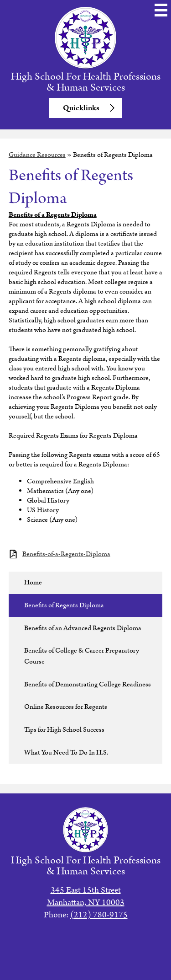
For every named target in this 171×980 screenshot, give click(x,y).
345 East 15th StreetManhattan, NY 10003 (86, 896)
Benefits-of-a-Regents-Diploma (66, 554)
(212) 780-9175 (99, 915)
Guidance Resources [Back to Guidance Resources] (37, 155)
